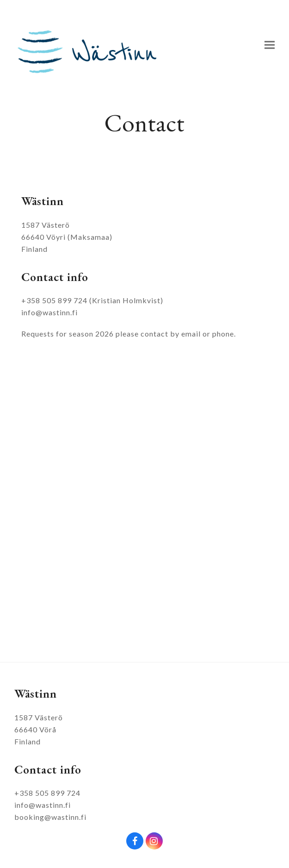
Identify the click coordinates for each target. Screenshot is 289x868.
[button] (270, 45)
